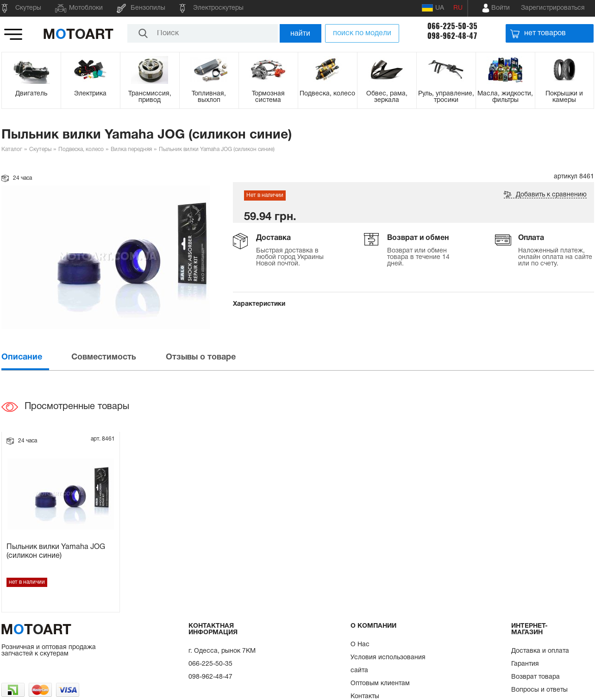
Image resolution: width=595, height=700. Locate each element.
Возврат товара (535, 677)
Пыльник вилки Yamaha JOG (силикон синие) (56, 552)
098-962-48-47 (452, 36)
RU (458, 8)
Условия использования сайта (388, 664)
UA (433, 8)
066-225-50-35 (452, 26)
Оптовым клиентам (380, 684)
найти (300, 33)
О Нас (360, 645)
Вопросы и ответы (539, 690)
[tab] (36, 357)
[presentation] (36, 357)
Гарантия (525, 664)
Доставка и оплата (540, 651)
